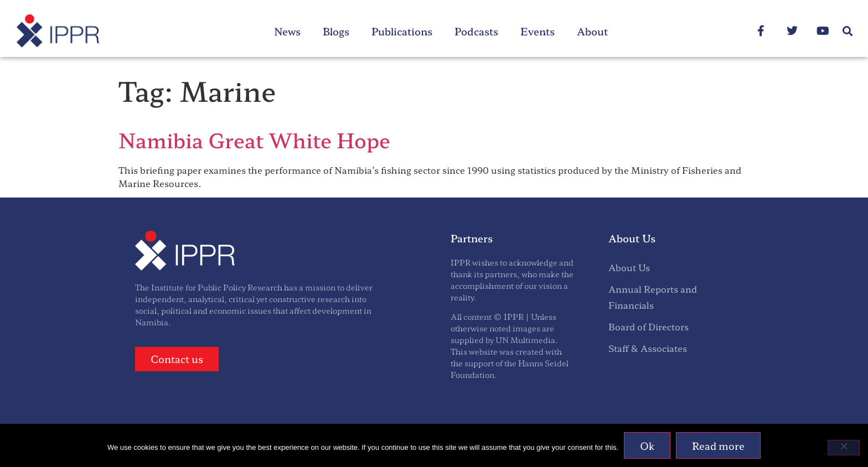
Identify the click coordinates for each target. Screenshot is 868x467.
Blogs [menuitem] (336, 31)
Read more (718, 445)
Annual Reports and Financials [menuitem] (653, 297)
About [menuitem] (592, 31)
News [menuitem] (287, 31)
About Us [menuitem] (629, 267)
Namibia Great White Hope (254, 139)
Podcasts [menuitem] (476, 31)
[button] (848, 31)
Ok (647, 445)
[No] (844, 448)
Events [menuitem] (538, 31)
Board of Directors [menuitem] (649, 326)
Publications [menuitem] (402, 31)
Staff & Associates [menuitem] (648, 348)
